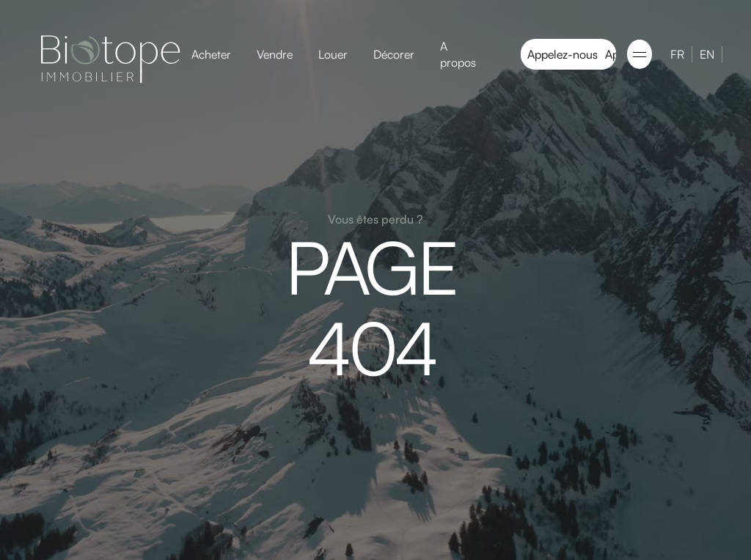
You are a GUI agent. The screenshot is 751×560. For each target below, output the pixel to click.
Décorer (394, 54)
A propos (458, 54)
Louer (333, 54)
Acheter (211, 54)
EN (707, 54)
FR (677, 54)
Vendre (275, 54)
